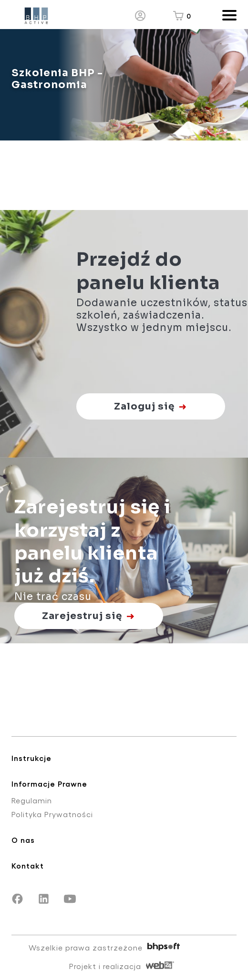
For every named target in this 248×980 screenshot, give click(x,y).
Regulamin (32, 800)
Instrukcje (31, 758)
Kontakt (28, 865)
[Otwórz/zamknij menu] (226, 16)
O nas (23, 840)
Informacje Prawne (49, 784)
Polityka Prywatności (52, 814)
